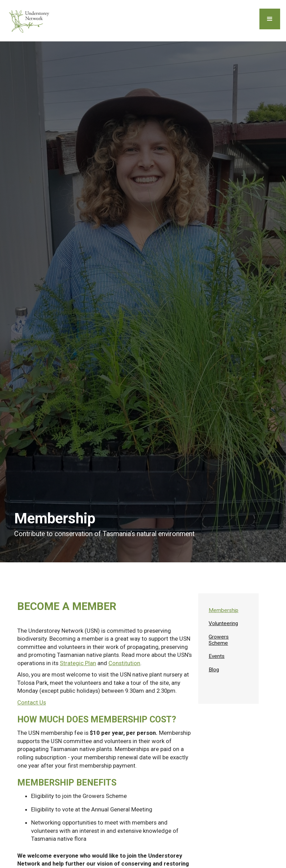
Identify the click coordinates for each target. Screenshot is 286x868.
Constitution (124, 663)
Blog (214, 670)
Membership (223, 610)
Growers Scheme (219, 640)
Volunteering (223, 623)
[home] (30, 21)
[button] (270, 19)
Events (217, 656)
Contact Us (32, 702)
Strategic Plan (78, 663)
